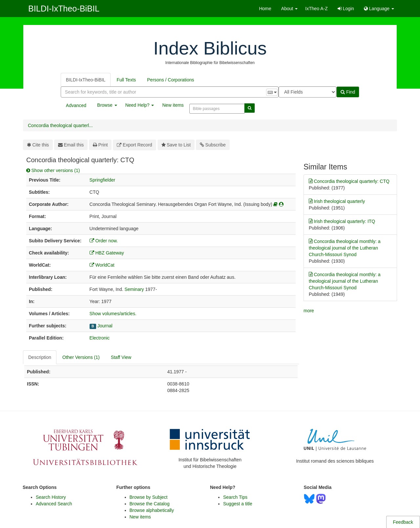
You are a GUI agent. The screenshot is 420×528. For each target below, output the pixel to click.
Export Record (134, 145)
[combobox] (170, 92)
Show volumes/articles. (113, 314)
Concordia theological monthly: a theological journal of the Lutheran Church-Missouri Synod (345, 248)
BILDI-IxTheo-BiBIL (64, 9)
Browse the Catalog (150, 504)
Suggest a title (238, 504)
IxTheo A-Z (316, 9)
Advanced (76, 105)
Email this (71, 145)
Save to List (176, 145)
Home (265, 9)
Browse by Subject (149, 497)
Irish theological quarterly (337, 201)
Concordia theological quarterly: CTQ (349, 181)
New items (173, 105)
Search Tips (235, 497)
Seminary (134, 289)
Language (379, 9)
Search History (51, 497)
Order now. (104, 241)
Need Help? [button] (140, 105)
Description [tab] (40, 357)
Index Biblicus (210, 48)
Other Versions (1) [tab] (81, 357)
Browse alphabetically (152, 510)
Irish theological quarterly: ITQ (342, 221)
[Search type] (307, 92)
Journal (105, 326)
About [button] (289, 9)
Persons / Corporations (170, 80)
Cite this (38, 145)
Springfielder (103, 180)
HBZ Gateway (107, 253)
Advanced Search (54, 504)
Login (346, 9)
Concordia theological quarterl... (60, 125)
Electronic (100, 338)
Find (348, 92)
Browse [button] (107, 105)
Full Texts (126, 80)
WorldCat (102, 265)
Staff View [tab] (121, 357)
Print (100, 145)
